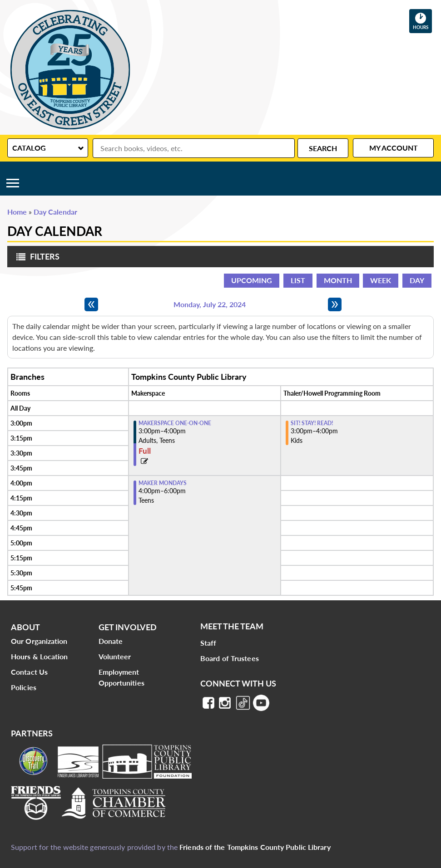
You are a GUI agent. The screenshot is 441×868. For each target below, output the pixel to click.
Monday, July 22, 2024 (210, 304)
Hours (422, 21)
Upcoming (252, 280)
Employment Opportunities (121, 677)
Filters (36, 259)
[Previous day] (91, 304)
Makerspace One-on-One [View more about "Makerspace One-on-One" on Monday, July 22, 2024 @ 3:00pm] (175, 423)
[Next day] (335, 304)
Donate (111, 641)
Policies (24, 687)
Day (417, 280)
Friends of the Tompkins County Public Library (255, 847)
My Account (394, 148)
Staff (208, 643)
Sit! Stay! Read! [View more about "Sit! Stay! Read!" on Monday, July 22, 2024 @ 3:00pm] (312, 423)
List (298, 280)
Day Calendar (55, 212)
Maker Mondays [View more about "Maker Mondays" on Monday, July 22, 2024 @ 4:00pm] (163, 483)
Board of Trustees (230, 658)
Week (381, 280)
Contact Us (29, 672)
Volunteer (115, 656)
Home (17, 212)
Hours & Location (40, 656)
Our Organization (39, 641)
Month (338, 280)
